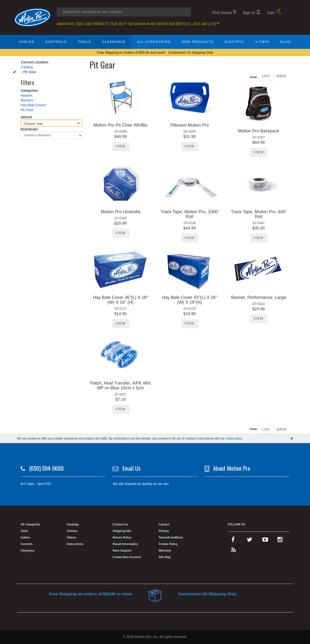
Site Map (165, 557)
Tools (85, 42)
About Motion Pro (232, 468)
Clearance (114, 42)
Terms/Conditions (171, 538)
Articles (72, 531)
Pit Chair (27, 110)
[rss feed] (234, 551)
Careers (164, 524)
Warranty (165, 551)
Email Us (131, 468)
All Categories (154, 42)
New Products (198, 42)
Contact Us (120, 524)
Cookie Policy (168, 544)
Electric (234, 42)
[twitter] (249, 541)
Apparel (26, 95)
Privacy (164, 531)
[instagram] (280, 541)
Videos (71, 538)
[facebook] (233, 541)
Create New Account (127, 557)
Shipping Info (122, 531)
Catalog (27, 67)
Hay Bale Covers (33, 105)
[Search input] (124, 12)
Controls (56, 42)
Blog (286, 42)
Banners (27, 100)
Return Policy (122, 538)
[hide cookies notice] (292, 438)
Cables (27, 42)
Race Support (122, 551)
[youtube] (265, 541)
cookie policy (234, 439)
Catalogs (73, 524)
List (266, 76)
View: (254, 77)
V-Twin (262, 42)
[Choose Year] (51, 123)
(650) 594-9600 (46, 468)
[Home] (32, 17)
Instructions (75, 544)
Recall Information (125, 544)
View (120, 146)
